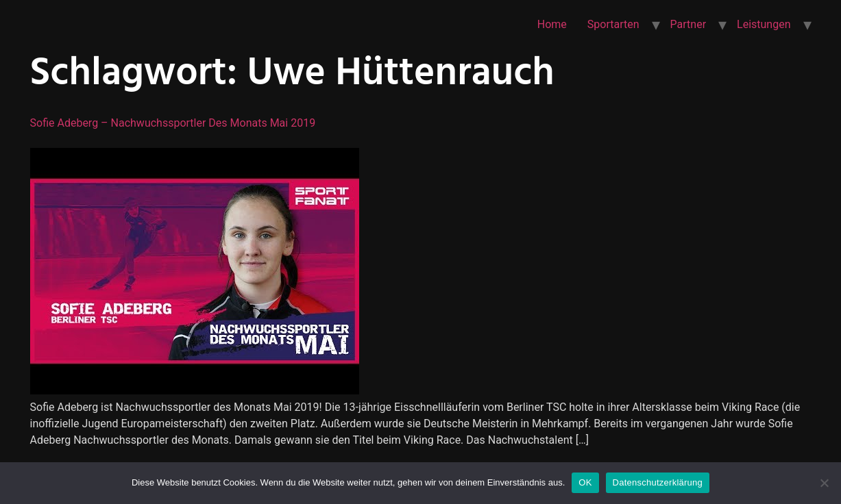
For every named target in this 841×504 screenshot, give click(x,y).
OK (585, 482)
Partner (688, 24)
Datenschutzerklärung (658, 482)
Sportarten (613, 24)
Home (552, 24)
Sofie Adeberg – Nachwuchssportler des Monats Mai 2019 (173, 123)
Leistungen (764, 24)
